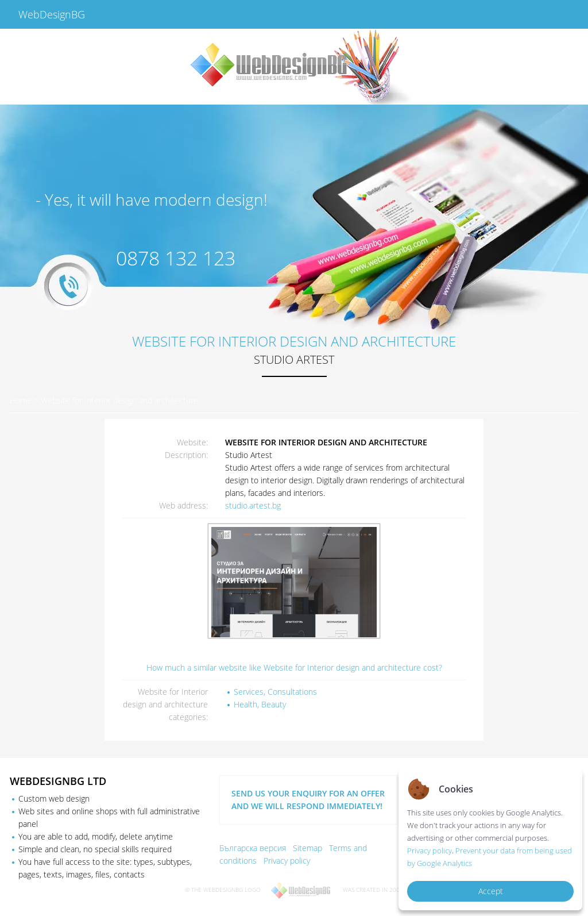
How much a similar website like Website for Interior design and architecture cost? (294, 667)
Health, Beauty (260, 704)
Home (21, 400)
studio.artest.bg (253, 505)
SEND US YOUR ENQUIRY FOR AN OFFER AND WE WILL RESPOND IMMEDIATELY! (308, 800)
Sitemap (307, 848)
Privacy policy (287, 861)
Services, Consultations (275, 692)
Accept (491, 891)
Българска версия (253, 848)
